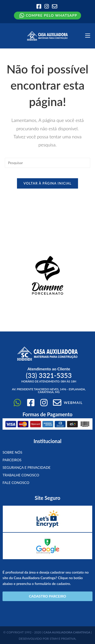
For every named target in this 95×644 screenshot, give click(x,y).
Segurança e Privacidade (26, 467)
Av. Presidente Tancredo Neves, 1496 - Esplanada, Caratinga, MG (49, 391)
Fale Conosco (16, 483)
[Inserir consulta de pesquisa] (48, 163)
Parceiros (12, 460)
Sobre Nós (12, 452)
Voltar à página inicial (48, 183)
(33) (49, 375)
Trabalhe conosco (21, 475)
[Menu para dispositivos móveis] (88, 36)
